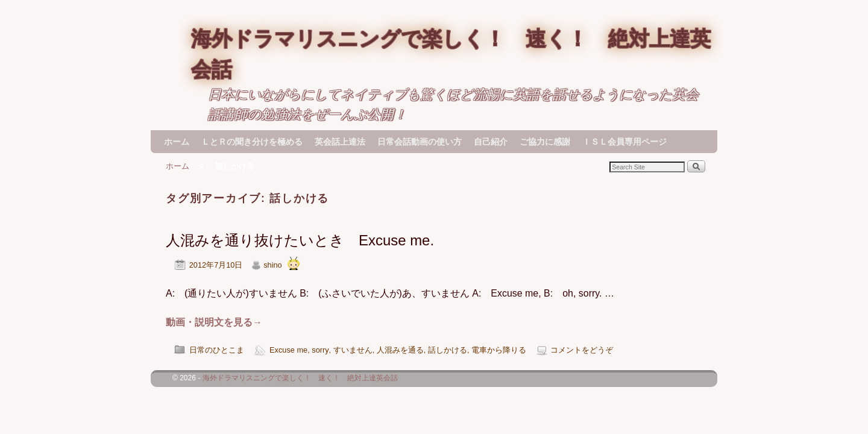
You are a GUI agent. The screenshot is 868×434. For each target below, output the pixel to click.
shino (272, 265)
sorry (320, 350)
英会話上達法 (340, 142)
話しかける (448, 350)
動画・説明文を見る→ (214, 322)
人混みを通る (400, 350)
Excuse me (288, 350)
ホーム (177, 142)
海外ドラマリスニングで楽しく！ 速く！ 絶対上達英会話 (300, 378)
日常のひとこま (217, 350)
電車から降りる (499, 350)
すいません (353, 350)
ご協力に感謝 (545, 142)
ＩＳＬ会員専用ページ (624, 142)
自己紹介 (491, 142)
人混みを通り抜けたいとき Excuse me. (300, 240)
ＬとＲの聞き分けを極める (252, 142)
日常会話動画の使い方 (420, 142)
